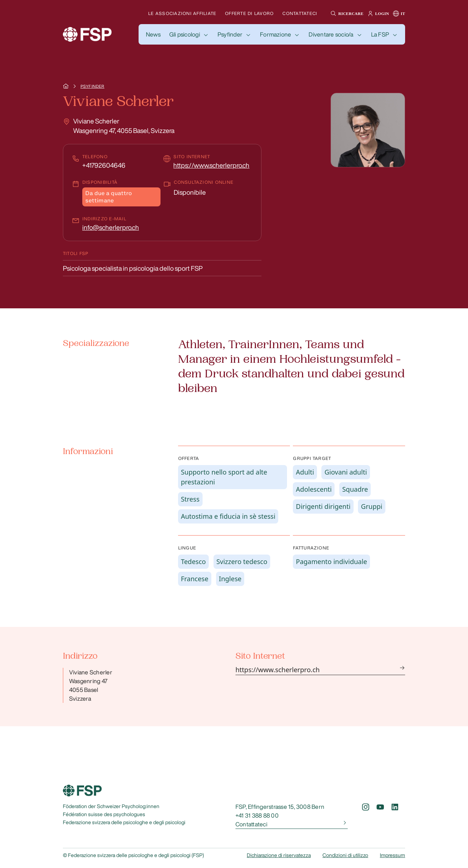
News (153, 34)
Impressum (392, 855)
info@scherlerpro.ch (111, 227)
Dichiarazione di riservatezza (279, 855)
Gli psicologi (185, 34)
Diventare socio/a (331, 34)
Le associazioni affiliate (182, 13)
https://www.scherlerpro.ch (211, 165)
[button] (346, 14)
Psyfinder (230, 34)
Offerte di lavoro (249, 13)
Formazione (275, 34)
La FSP (380, 34)
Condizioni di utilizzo (345, 855)
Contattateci (300, 13)
